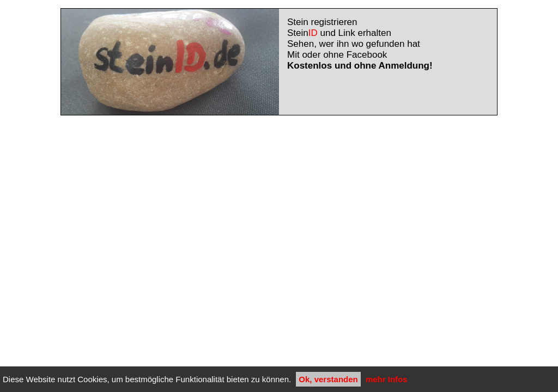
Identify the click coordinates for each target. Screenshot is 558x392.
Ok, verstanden (328, 379)
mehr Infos (387, 379)
